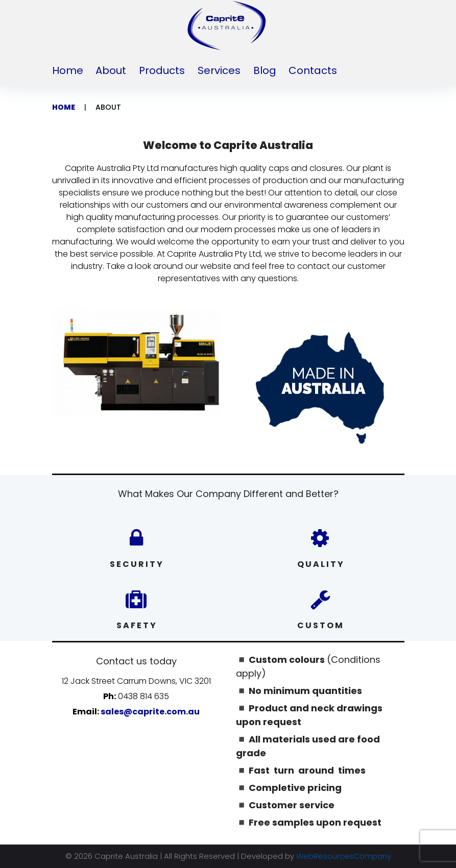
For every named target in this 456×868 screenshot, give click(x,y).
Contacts (313, 70)
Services (219, 70)
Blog (265, 70)
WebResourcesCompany (344, 856)
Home (68, 70)
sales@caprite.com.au (150, 712)
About (111, 70)
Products (162, 70)
